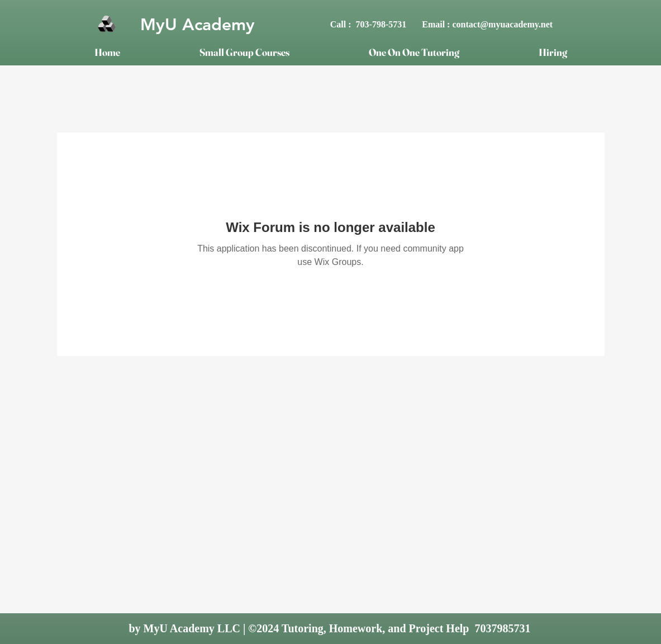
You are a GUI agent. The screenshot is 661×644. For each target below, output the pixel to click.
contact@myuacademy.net (502, 24)
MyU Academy (198, 25)
